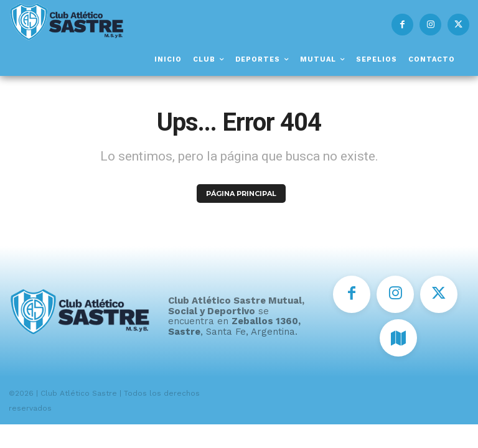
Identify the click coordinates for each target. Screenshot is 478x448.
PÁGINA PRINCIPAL (241, 194)
